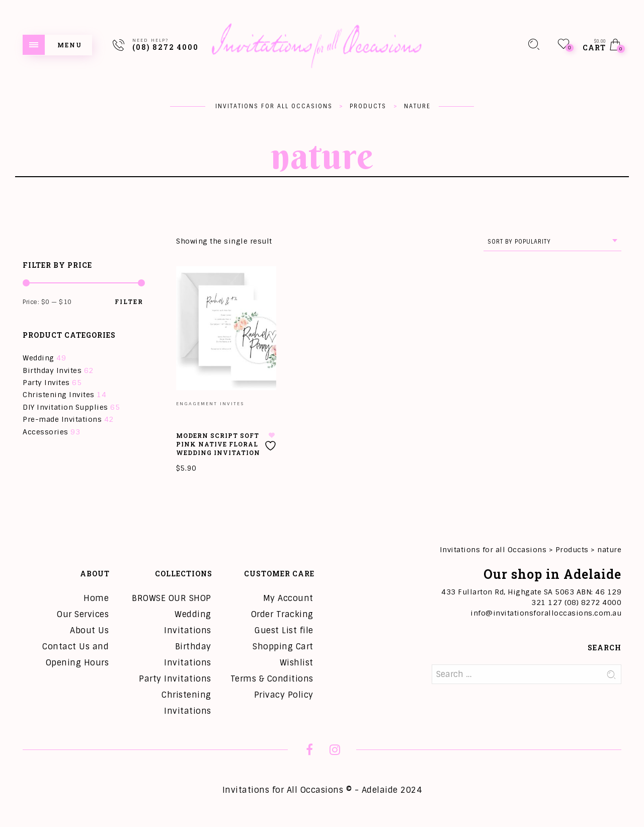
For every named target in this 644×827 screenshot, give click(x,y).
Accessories (46, 432)
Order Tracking (282, 614)
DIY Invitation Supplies (65, 407)
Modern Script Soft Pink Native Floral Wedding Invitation (218, 444)
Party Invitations (175, 679)
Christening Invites (59, 395)
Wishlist (297, 663)
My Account (288, 598)
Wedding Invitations (188, 622)
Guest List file (284, 630)
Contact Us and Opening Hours (75, 655)
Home (96, 598)
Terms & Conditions (272, 679)
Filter (129, 302)
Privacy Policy (284, 695)
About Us (89, 630)
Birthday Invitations (188, 655)
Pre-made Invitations (62, 419)
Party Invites (46, 383)
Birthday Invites (52, 370)
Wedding (38, 358)
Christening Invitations (186, 703)
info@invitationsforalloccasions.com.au (546, 613)
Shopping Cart (283, 647)
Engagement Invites (210, 404)
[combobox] (552, 242)
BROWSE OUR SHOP (172, 598)
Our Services (83, 614)
